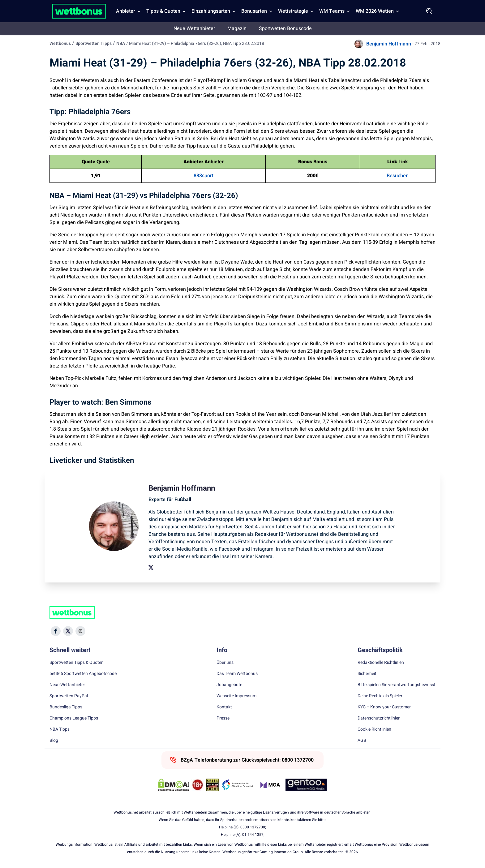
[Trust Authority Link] (238, 785)
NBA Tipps (60, 729)
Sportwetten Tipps (94, 43)
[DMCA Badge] (174, 785)
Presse (223, 718)
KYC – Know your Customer (384, 707)
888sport (204, 176)
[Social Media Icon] (56, 631)
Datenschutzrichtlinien (379, 718)
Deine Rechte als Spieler (380, 696)
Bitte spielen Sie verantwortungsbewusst (397, 685)
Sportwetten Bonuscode (285, 28)
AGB (362, 741)
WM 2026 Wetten (375, 11)
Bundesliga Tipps (66, 707)
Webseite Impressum (236, 696)
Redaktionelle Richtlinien (381, 663)
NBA (121, 43)
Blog (54, 741)
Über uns (225, 663)
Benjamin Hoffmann (389, 44)
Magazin (237, 28)
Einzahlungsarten (211, 11)
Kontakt (224, 707)
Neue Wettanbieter (194, 28)
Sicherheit (367, 674)
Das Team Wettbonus (237, 674)
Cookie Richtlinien (374, 729)
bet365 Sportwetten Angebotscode (83, 674)
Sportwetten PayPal (69, 696)
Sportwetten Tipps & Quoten (77, 663)
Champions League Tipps (74, 718)
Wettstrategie (293, 11)
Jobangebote (229, 685)
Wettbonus (60, 43)
